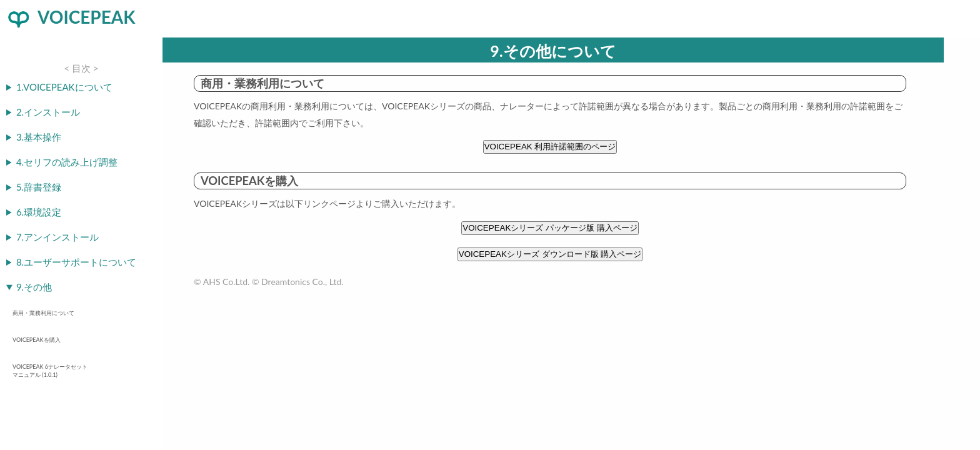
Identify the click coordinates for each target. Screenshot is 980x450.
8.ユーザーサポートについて (76, 262)
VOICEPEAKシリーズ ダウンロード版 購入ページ (550, 254)
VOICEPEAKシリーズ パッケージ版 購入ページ (550, 228)
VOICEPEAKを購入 (37, 340)
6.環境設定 (39, 212)
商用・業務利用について (43, 313)
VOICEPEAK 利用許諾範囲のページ (550, 147)
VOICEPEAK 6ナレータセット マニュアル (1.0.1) (50, 371)
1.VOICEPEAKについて (64, 87)
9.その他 (34, 287)
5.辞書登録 (39, 187)
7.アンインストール (57, 237)
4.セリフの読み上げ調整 (67, 162)
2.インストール (48, 112)
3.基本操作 (39, 137)
